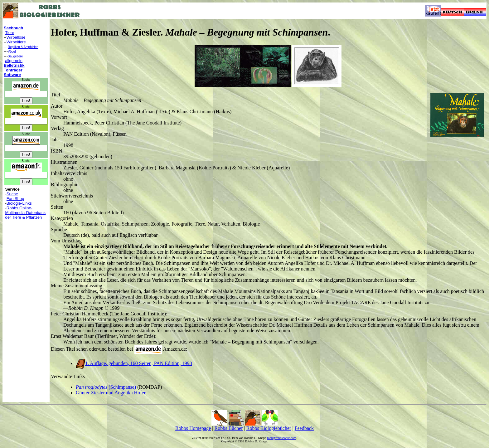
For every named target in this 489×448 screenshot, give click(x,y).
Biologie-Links (19, 203)
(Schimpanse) (106, 387)
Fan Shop (15, 199)
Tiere (10, 33)
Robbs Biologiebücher (269, 428)
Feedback (304, 428)
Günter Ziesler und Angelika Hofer (111, 393)
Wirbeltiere (16, 42)
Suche (12, 194)
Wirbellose (16, 37)
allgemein (14, 61)
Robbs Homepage (193, 428)
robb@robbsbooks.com (281, 438)
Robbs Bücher (229, 428)
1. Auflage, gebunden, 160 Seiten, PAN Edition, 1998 (134, 363)
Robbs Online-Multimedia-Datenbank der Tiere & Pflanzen (26, 213)
